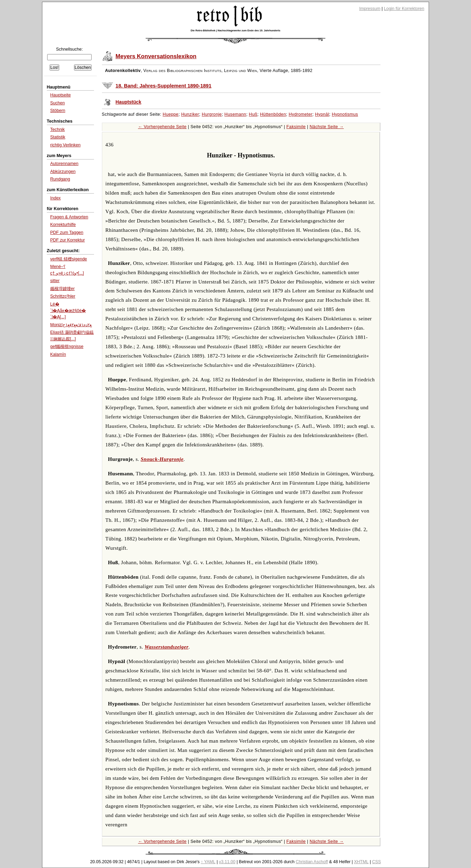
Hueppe (171, 114)
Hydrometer (300, 114)
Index (56, 198)
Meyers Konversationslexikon (156, 56)
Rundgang (60, 179)
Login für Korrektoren (404, 9)
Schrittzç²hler (63, 296)
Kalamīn (58, 354)
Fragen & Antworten (69, 217)
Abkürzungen (63, 172)
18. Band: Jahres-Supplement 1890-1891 (164, 86)
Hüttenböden (273, 114)
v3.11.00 (227, 862)
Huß (253, 114)
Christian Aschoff (312, 862)
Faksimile (296, 127)
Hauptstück (129, 102)
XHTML (361, 862)
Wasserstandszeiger (167, 647)
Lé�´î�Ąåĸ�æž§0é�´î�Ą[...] (68, 311)
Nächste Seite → (327, 127)
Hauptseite (61, 95)
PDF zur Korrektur (68, 240)
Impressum (370, 9)
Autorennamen (64, 164)
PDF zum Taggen (67, 232)
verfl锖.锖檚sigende (69, 259)
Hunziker (190, 114)
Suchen (57, 103)
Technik (57, 130)
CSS (377, 862)
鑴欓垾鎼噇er (62, 289)
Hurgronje (212, 114)
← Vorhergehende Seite (162, 127)
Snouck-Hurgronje (162, 459)
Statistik (58, 137)
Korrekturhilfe (63, 225)
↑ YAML (208, 862)
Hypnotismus (345, 114)
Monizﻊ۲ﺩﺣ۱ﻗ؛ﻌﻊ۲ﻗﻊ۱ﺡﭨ (71, 325)
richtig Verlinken (65, 145)
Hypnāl (322, 114)
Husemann (235, 114)
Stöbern (58, 111)
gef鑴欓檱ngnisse (67, 347)
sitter (55, 281)
